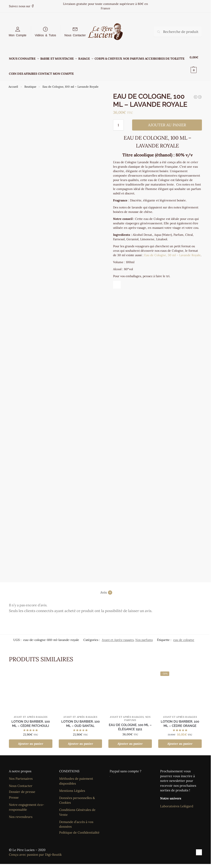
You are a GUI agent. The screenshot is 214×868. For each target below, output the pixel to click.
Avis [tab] (106, 588)
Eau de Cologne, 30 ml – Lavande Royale (172, 250)
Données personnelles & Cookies (77, 795)
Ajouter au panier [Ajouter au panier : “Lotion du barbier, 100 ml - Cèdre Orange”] (180, 739)
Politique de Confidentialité (79, 828)
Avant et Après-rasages (118, 635)
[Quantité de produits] (118, 120)
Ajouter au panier (167, 120)
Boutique (30, 82)
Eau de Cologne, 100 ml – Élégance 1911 (130, 722)
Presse (14, 793)
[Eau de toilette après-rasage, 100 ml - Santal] (200, 92)
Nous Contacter (75, 35)
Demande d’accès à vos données (76, 819)
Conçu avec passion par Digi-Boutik (35, 850)
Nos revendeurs (21, 812)
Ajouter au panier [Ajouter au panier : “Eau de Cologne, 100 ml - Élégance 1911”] (130, 739)
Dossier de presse (22, 787)
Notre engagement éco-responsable (27, 802)
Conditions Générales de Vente (77, 808)
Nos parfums (144, 635)
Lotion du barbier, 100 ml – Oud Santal (80, 719)
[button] (196, 64)
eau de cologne (184, 635)
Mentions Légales (72, 786)
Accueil (13, 82)
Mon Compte (17, 35)
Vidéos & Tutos (45, 35)
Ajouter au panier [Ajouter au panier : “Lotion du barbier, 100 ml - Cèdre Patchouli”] (31, 739)
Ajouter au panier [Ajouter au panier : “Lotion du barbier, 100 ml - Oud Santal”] (80, 739)
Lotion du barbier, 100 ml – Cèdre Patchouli (31, 719)
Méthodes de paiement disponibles (76, 776)
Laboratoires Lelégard (177, 801)
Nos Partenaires (21, 774)
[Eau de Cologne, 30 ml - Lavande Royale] (196, 92)
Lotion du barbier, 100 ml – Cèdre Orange (180, 719)
